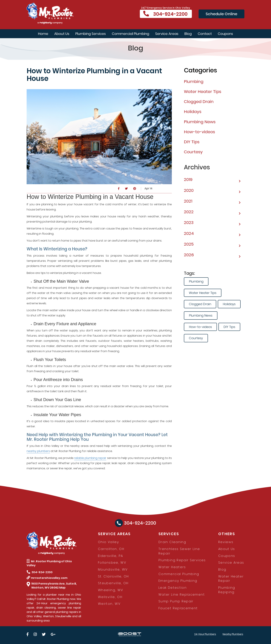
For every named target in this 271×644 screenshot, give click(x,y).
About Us (62, 34)
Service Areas (167, 34)
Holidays (229, 304)
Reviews (226, 542)
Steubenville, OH (113, 583)
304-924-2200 (165, 14)
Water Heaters (172, 567)
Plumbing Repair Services (182, 560)
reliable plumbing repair (90, 458)
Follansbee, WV (112, 563)
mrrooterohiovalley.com (47, 578)
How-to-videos (200, 327)
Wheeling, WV (111, 590)
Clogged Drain (200, 304)
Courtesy (196, 338)
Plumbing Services (91, 34)
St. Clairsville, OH (113, 576)
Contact (205, 34)
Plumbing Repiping (227, 590)
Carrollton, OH (111, 549)
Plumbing (196, 281)
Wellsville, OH (110, 597)
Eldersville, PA (111, 556)
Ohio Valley (108, 542)
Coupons (225, 34)
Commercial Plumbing (130, 34)
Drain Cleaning (172, 542)
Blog (188, 34)
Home (43, 34)
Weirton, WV (109, 604)
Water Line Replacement (182, 594)
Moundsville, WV (113, 569)
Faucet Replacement (178, 608)
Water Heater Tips (203, 293)
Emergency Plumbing (178, 581)
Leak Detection (173, 588)
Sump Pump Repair (176, 601)
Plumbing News (201, 315)
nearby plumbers (38, 451)
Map (62, 588)
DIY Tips (229, 327)
